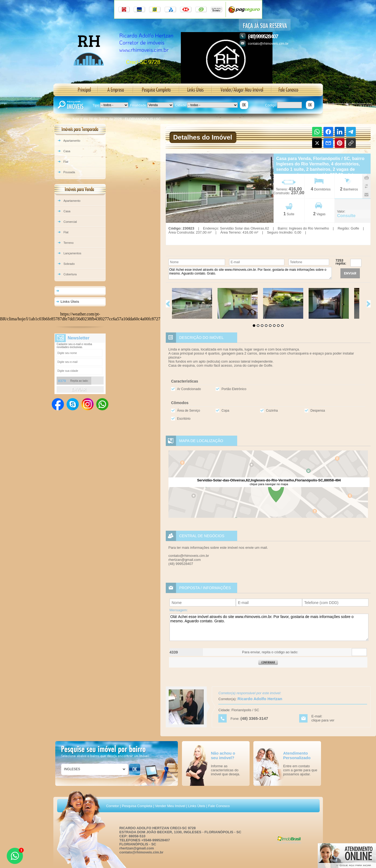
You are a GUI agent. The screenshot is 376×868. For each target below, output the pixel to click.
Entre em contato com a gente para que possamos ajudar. (300, 770)
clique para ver (323, 720)
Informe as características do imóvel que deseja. (226, 770)
